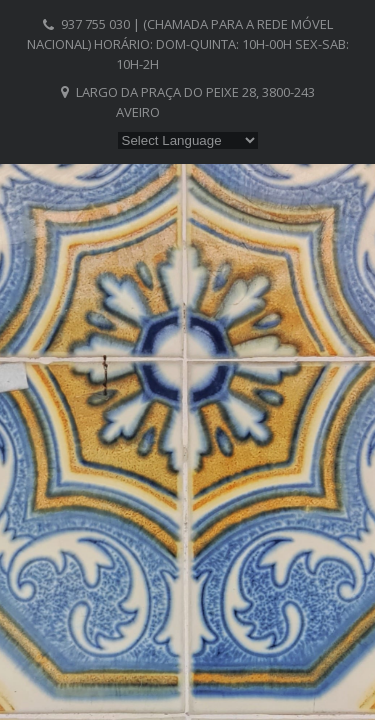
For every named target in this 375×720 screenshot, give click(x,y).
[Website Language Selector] (188, 140)
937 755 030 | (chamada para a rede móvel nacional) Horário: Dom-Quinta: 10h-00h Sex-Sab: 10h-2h (188, 44)
